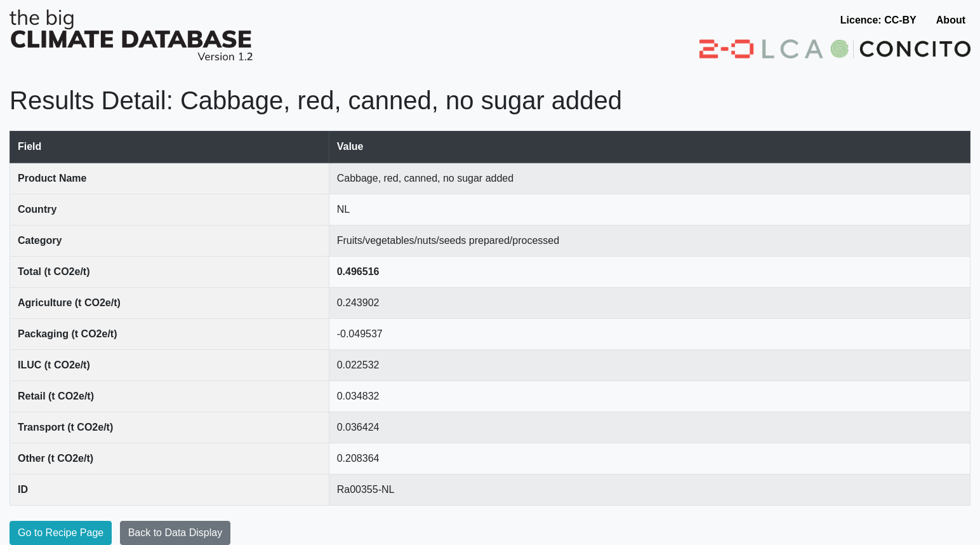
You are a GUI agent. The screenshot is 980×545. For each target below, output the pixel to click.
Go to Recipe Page (61, 533)
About (951, 20)
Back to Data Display (175, 533)
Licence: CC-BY (878, 20)
